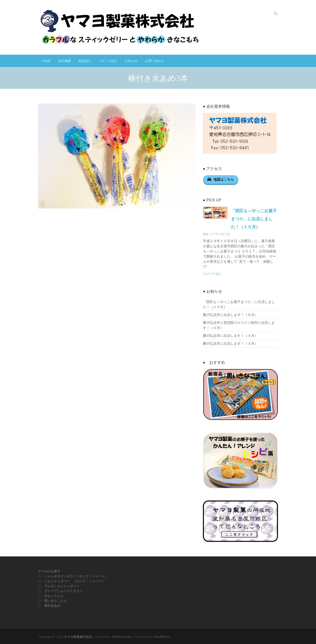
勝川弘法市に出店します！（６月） (230, 315)
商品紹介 (85, 61)
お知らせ (131, 61)
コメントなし (212, 274)
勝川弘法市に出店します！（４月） (230, 335)
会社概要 (65, 61)
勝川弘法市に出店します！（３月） (230, 343)
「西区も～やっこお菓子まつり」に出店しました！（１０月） (254, 219)
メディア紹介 (108, 61)
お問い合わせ (155, 61)
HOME (46, 61)
